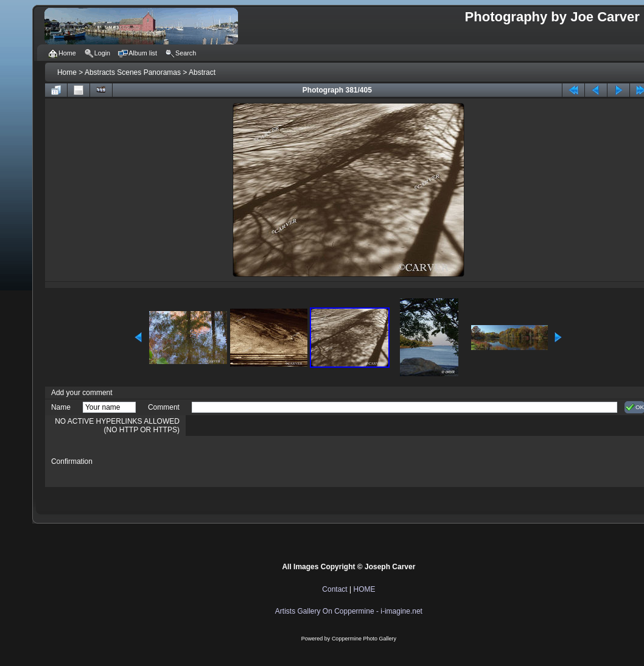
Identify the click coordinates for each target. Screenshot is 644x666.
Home (67, 72)
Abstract (202, 72)
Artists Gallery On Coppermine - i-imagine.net (349, 611)
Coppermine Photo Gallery (364, 639)
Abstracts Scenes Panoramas (133, 72)
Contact (334, 589)
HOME (364, 589)
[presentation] (284, 461)
